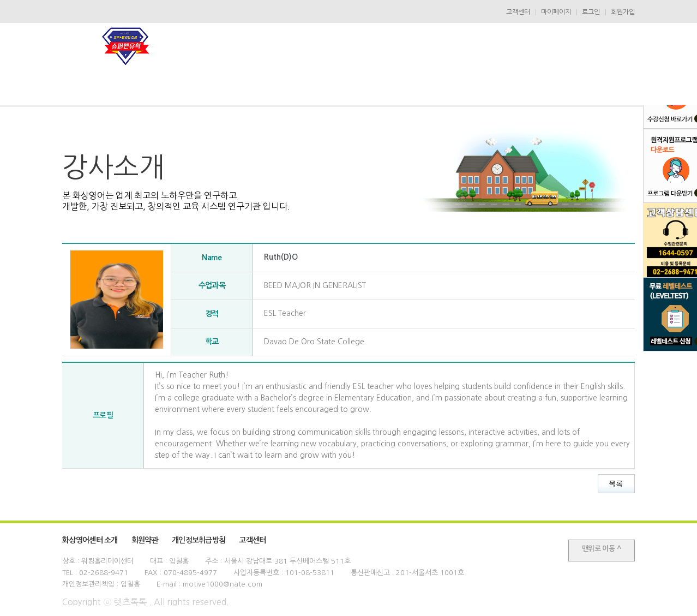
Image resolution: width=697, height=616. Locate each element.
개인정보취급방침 (199, 540)
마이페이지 (556, 12)
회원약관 (145, 540)
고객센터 (518, 12)
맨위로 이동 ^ (602, 549)
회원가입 (623, 12)
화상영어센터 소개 (90, 540)
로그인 (591, 12)
